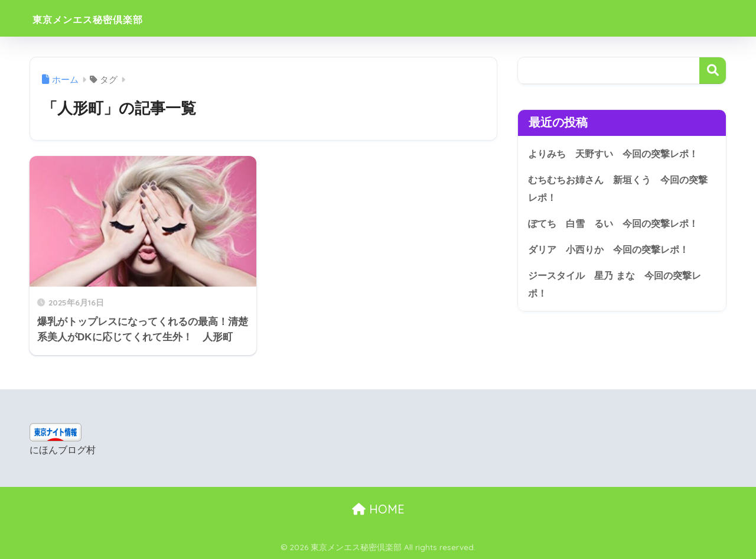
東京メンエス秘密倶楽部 (112, 18)
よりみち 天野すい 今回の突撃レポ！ (618, 153)
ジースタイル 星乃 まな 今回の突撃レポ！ (620, 286)
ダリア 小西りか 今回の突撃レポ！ (613, 250)
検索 (713, 71)
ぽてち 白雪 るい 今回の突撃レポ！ (618, 224)
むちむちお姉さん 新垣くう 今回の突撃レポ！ (618, 188)
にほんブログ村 (63, 450)
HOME (378, 509)
